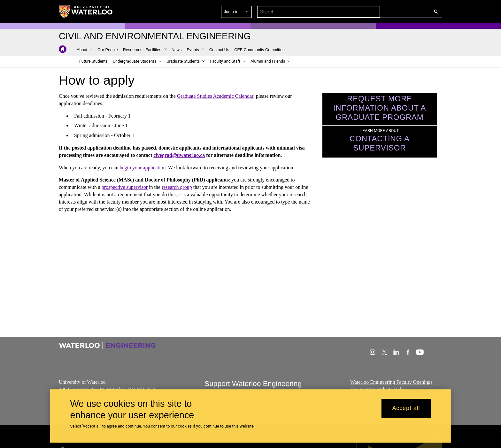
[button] (390, 12)
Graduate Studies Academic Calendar (215, 96)
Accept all (406, 408)
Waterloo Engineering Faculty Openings (391, 382)
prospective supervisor (125, 187)
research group (177, 187)
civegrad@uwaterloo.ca (179, 155)
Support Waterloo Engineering (253, 383)
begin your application (143, 167)
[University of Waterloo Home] (86, 12)
